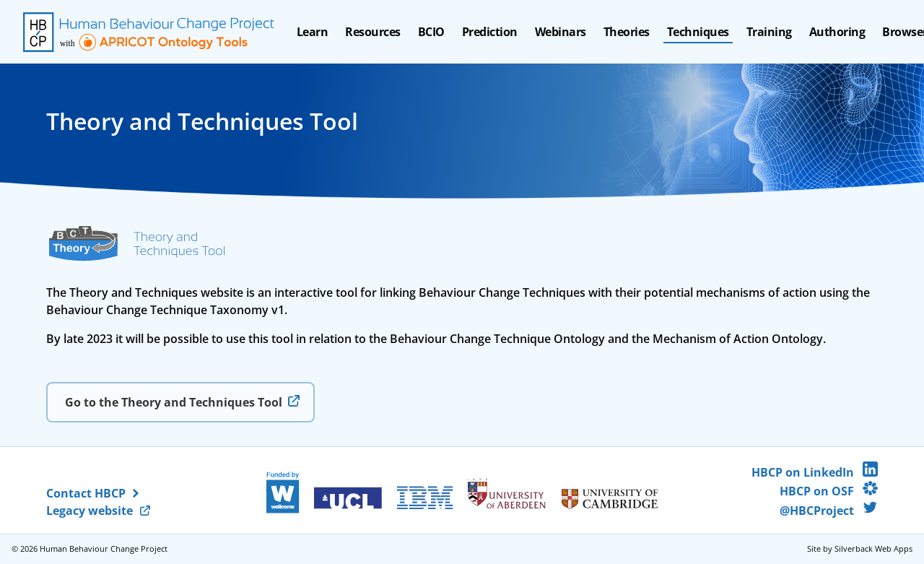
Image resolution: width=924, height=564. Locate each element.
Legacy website (90, 511)
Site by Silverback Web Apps (860, 548)
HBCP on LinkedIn (815, 472)
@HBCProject (829, 511)
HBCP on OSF (829, 491)
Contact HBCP (86, 493)
